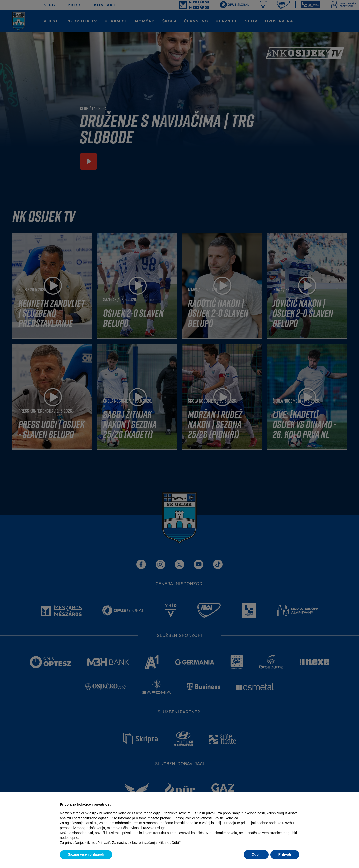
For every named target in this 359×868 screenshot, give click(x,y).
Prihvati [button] (285, 854)
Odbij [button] (256, 854)
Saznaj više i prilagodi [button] (86, 854)
